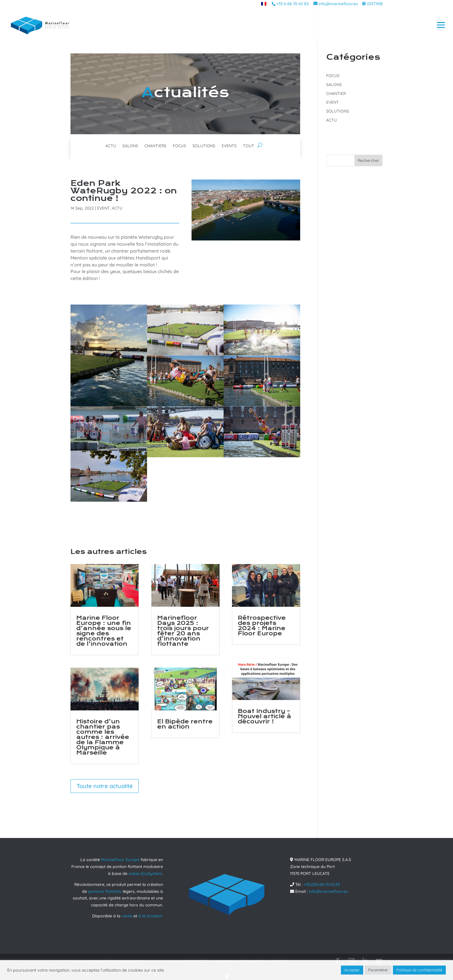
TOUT (249, 146)
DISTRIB (375, 4)
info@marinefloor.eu (328, 891)
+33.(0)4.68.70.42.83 (322, 884)
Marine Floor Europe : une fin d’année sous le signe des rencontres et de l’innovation (104, 631)
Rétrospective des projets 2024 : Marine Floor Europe (262, 626)
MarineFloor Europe (120, 860)
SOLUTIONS (204, 146)
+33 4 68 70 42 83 (292, 4)
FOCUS (179, 146)
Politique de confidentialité (419, 970)
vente (127, 916)
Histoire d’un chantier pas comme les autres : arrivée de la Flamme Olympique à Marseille (103, 737)
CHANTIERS (155, 146)
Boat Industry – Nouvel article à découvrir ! (264, 716)
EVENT (103, 208)
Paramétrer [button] (378, 970)
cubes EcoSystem (145, 873)
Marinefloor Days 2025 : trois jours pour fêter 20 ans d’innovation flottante (183, 631)
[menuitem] (264, 4)
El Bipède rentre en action (185, 724)
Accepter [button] (352, 970)
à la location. (151, 916)
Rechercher (368, 160)
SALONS (130, 146)
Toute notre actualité (105, 786)
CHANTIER (336, 94)
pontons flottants (105, 891)
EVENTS (229, 146)
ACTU (111, 146)
